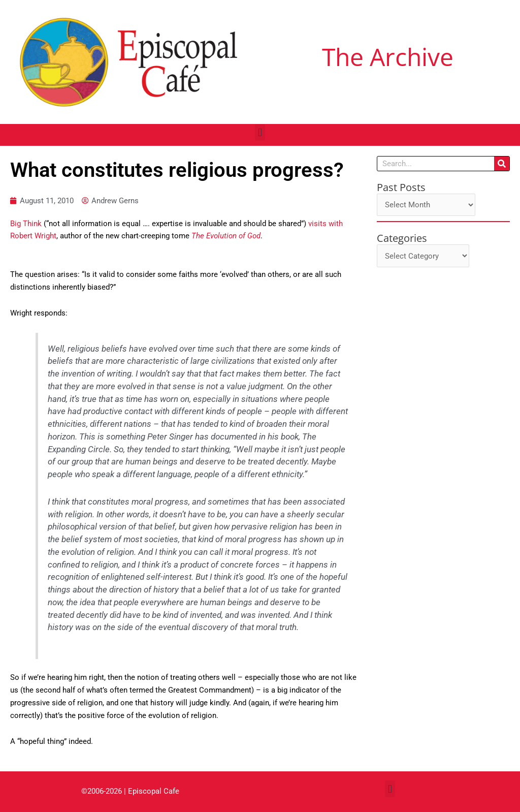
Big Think (26, 224)
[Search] (502, 164)
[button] (260, 132)
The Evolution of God (226, 236)
